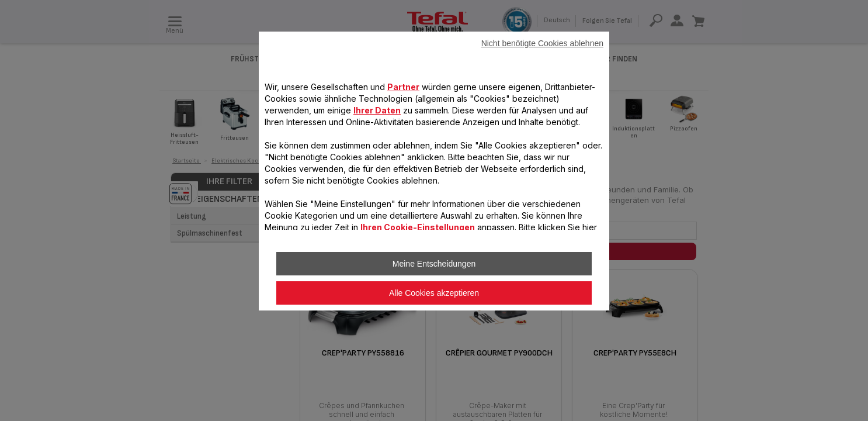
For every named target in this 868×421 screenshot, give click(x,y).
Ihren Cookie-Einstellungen (418, 227)
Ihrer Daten (377, 110)
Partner (403, 87)
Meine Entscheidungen (434, 264)
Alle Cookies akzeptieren (434, 293)
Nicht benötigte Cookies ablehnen (542, 43)
